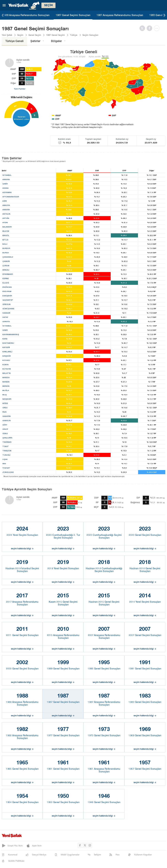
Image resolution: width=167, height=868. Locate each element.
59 (35, 115)
